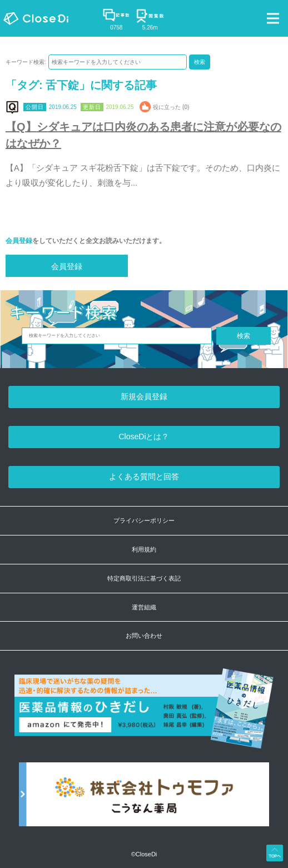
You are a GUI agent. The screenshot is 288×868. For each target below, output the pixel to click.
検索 (200, 62)
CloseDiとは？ (144, 437)
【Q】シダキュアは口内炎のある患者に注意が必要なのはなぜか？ (143, 135)
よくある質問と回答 (144, 477)
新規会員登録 (144, 396)
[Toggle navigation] (273, 18)
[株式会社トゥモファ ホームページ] (144, 800)
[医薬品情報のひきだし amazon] (144, 715)
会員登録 (19, 241)
